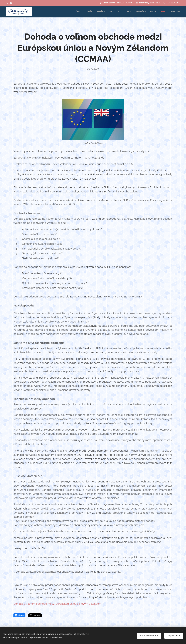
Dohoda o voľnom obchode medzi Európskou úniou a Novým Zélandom (57, 604)
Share (19, 615)
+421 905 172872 (173, 3)
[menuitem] (75, 12)
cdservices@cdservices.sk (150, 3)
